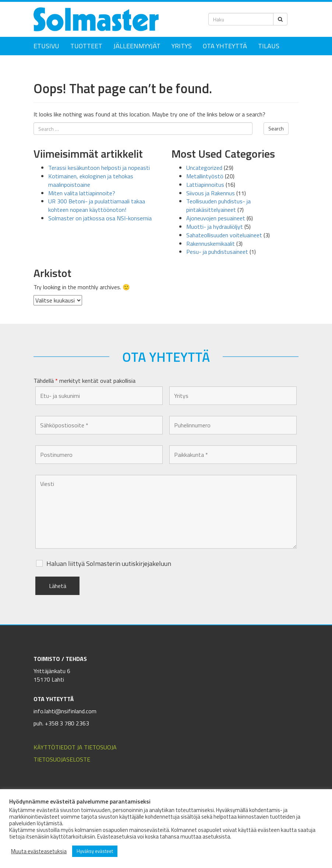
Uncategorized (204, 168)
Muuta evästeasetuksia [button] (39, 851)
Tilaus (269, 46)
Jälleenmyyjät (137, 46)
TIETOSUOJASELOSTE (62, 759)
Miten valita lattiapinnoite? (82, 193)
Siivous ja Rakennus (211, 193)
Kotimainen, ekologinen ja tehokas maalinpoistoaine (91, 180)
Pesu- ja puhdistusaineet (217, 252)
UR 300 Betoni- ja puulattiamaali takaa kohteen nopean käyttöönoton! (97, 205)
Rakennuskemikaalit (211, 244)
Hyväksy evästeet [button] (95, 851)
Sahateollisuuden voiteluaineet (224, 235)
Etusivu (46, 46)
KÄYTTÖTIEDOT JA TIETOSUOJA (75, 747)
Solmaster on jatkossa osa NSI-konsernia (100, 218)
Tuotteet (86, 46)
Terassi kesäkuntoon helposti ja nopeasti (99, 168)
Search (276, 128)
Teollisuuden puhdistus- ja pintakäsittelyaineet (218, 205)
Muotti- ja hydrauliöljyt (215, 227)
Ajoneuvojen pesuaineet (216, 218)
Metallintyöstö (205, 176)
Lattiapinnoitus (205, 185)
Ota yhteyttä (225, 46)
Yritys (182, 46)
